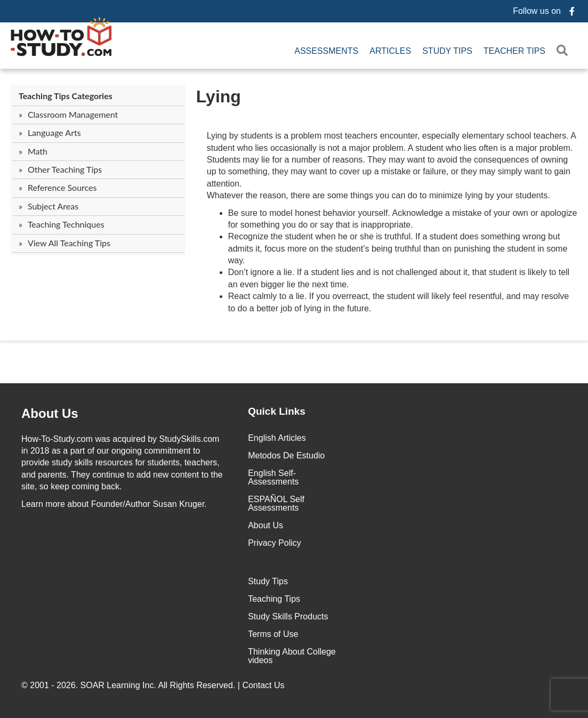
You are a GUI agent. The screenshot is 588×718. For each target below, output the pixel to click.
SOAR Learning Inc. (118, 685)
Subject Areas (53, 206)
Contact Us (264, 685)
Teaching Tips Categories (66, 96)
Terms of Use (273, 634)
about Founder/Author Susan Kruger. (114, 504)
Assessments (326, 51)
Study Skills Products (288, 616)
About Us (265, 525)
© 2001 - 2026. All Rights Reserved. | (154, 685)
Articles (390, 51)
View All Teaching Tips (69, 243)
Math (38, 151)
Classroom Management (73, 114)
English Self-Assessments (273, 477)
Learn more (43, 504)
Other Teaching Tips (65, 169)
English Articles (277, 438)
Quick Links (277, 411)
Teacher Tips (514, 51)
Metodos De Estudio (286, 455)
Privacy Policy (275, 543)
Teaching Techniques (66, 224)
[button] (564, 51)
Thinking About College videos (292, 656)
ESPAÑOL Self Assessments (276, 503)
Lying (219, 96)
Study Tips (447, 51)
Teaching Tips (274, 599)
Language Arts (54, 132)
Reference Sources (62, 187)
